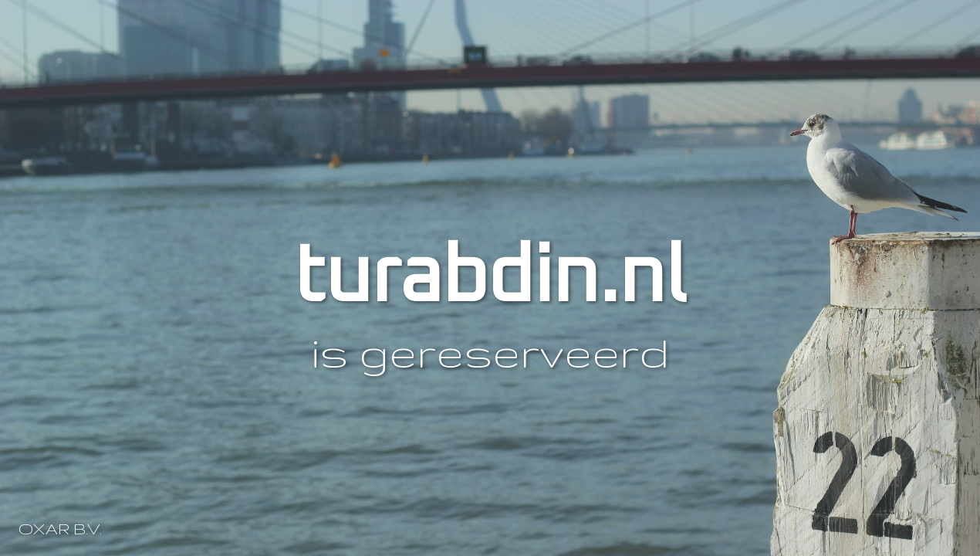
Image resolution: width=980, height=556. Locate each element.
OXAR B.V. (60, 529)
